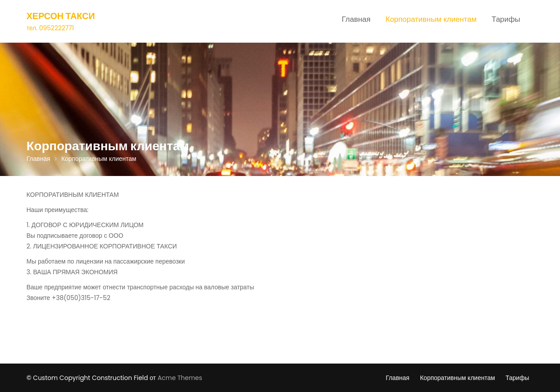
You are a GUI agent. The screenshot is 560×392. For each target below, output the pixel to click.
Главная (356, 19)
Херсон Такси (61, 16)
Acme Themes (180, 378)
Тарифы (506, 19)
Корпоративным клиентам (431, 19)
